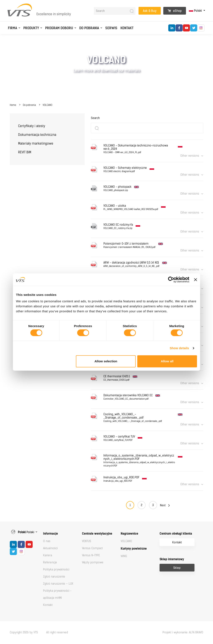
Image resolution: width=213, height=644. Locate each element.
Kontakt (127, 28)
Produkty (31, 28)
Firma (12, 28)
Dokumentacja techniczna (37, 135)
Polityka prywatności (56, 570)
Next (163, 505)
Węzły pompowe (93, 562)
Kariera (48, 555)
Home (13, 105)
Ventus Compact (92, 548)
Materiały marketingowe (36, 143)
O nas (47, 541)
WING (124, 556)
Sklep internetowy (172, 559)
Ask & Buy (150, 11)
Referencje (50, 562)
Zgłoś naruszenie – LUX (58, 584)
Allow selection (106, 361)
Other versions (190, 156)
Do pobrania (89, 28)
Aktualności (50, 548)
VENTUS (87, 541)
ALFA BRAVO (196, 632)
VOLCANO (47, 105)
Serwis (111, 28)
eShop (175, 11)
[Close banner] (196, 280)
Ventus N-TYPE (91, 555)
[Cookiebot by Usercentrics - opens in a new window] (171, 280)
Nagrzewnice (129, 534)
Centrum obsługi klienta (176, 534)
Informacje (50, 534)
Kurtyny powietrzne (134, 549)
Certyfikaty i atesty (32, 126)
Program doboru (59, 28)
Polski (196, 11)
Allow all (167, 361)
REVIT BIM (25, 152)
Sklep (177, 568)
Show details (179, 348)
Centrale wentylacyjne (97, 534)
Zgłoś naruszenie (54, 577)
